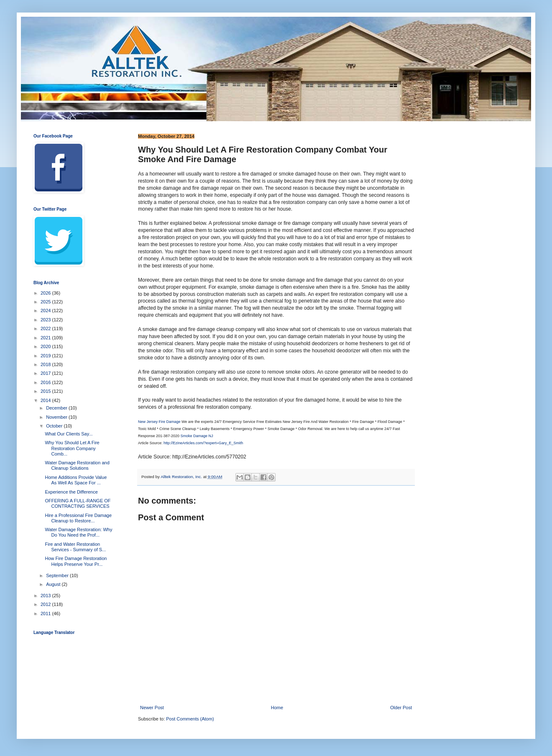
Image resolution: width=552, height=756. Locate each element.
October (55, 426)
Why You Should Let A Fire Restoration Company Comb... (72, 448)
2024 (46, 311)
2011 (46, 613)
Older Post (401, 708)
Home (277, 708)
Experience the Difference (71, 492)
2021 (46, 338)
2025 (46, 302)
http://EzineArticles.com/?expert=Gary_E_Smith (203, 443)
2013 (46, 596)
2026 (46, 293)
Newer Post (152, 708)
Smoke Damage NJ (197, 436)
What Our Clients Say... (69, 434)
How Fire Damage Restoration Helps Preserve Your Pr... (76, 561)
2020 (46, 346)
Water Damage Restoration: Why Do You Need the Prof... (78, 532)
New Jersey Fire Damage (159, 422)
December (57, 408)
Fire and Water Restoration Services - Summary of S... (75, 547)
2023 (46, 320)
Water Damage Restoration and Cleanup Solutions (77, 465)
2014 (46, 400)
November (57, 417)
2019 (46, 356)
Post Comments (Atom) (190, 719)
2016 (46, 382)
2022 (46, 328)
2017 (46, 373)
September (58, 575)
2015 (46, 391)
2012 (46, 604)
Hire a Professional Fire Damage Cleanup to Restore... (78, 518)
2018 (46, 364)
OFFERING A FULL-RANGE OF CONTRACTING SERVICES (78, 503)
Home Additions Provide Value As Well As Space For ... (76, 480)
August (54, 584)
